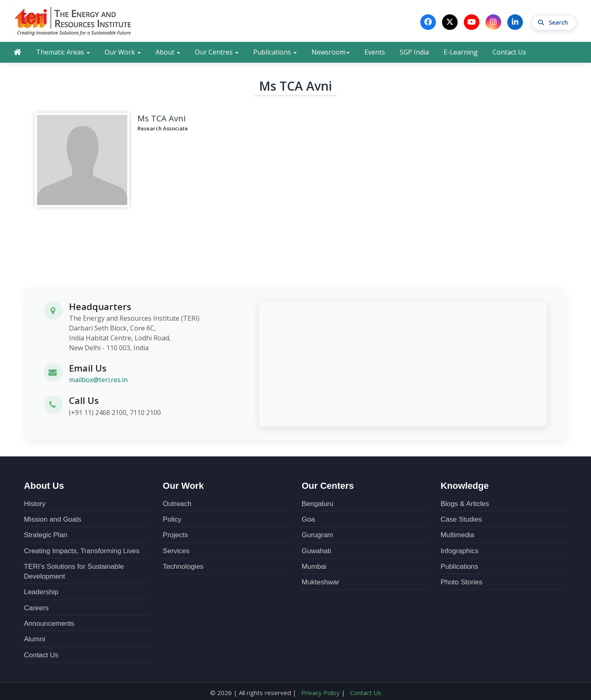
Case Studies (461, 519)
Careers (36, 608)
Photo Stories (461, 582)
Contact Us (509, 52)
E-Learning (461, 52)
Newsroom (331, 52)
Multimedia (457, 535)
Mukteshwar (321, 582)
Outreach (177, 503)
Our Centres (217, 52)
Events (375, 52)
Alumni (34, 639)
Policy (172, 519)
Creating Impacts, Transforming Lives (82, 551)
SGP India (414, 52)
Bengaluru (318, 503)
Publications (275, 52)
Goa (308, 519)
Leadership (41, 592)
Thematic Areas (63, 52)
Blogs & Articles (465, 503)
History (35, 503)
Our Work (123, 52)
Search (554, 22)
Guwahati (316, 551)
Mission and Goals (53, 519)
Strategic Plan (46, 535)
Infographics (459, 551)
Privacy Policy (321, 692)
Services (176, 551)
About (168, 52)
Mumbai (314, 566)
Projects (175, 535)
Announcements (49, 623)
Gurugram (317, 535)
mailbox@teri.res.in (98, 380)
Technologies (183, 566)
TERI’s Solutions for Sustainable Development (74, 571)
